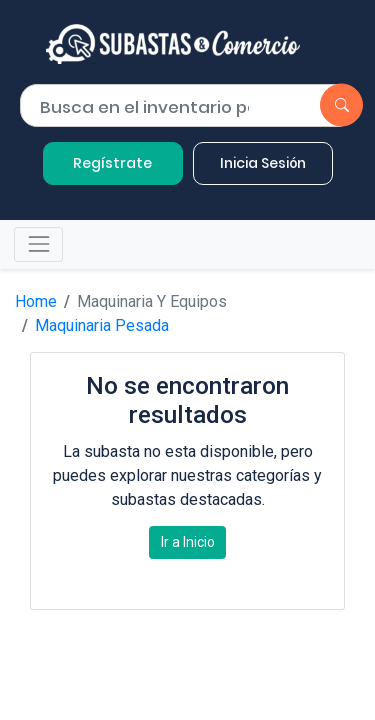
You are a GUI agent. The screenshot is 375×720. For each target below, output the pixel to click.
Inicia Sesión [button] (263, 163)
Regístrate (112, 163)
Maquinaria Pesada (102, 325)
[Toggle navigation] (38, 244)
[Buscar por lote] (152, 107)
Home (36, 301)
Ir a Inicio (188, 542)
